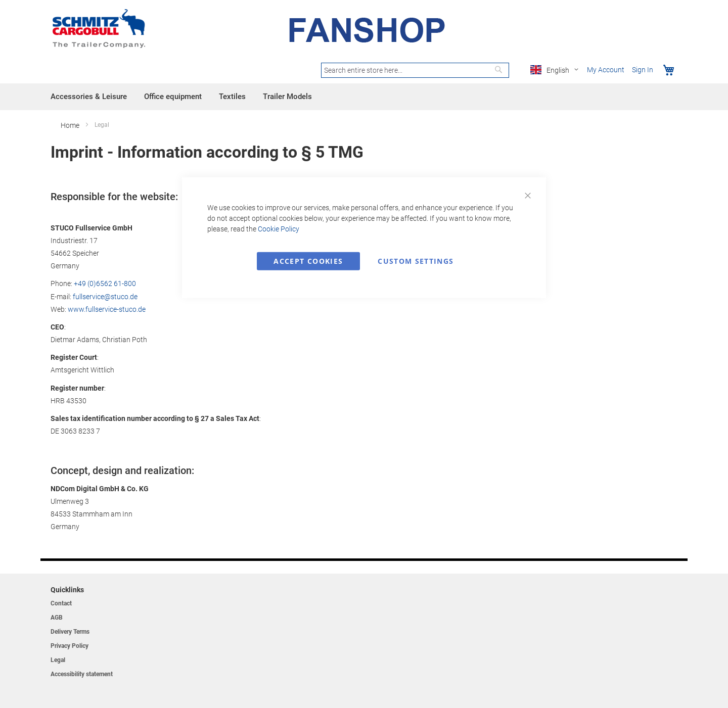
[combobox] (415, 70)
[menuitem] (89, 97)
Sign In (643, 70)
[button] (556, 70)
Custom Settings (416, 261)
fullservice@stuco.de (105, 297)
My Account (606, 70)
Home (71, 125)
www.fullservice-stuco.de (107, 309)
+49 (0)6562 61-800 (105, 284)
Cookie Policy (279, 228)
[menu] (364, 97)
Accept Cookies (308, 261)
